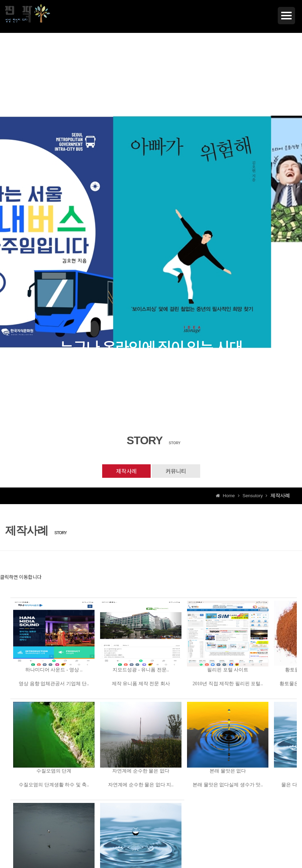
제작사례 (126, 471)
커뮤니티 (176, 471)
